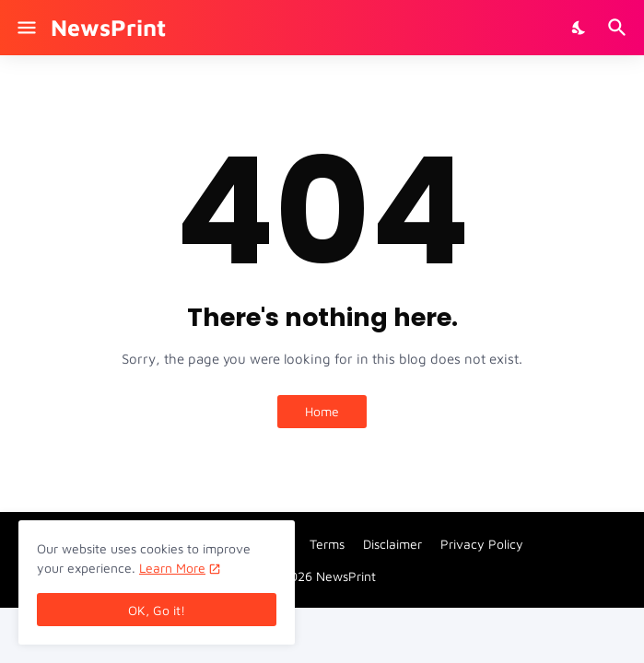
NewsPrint (108, 27)
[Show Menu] (25, 28)
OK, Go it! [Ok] (157, 610)
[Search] (620, 28)
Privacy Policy (482, 544)
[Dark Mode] (580, 28)
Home (322, 411)
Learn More (172, 568)
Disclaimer (392, 544)
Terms (327, 544)
